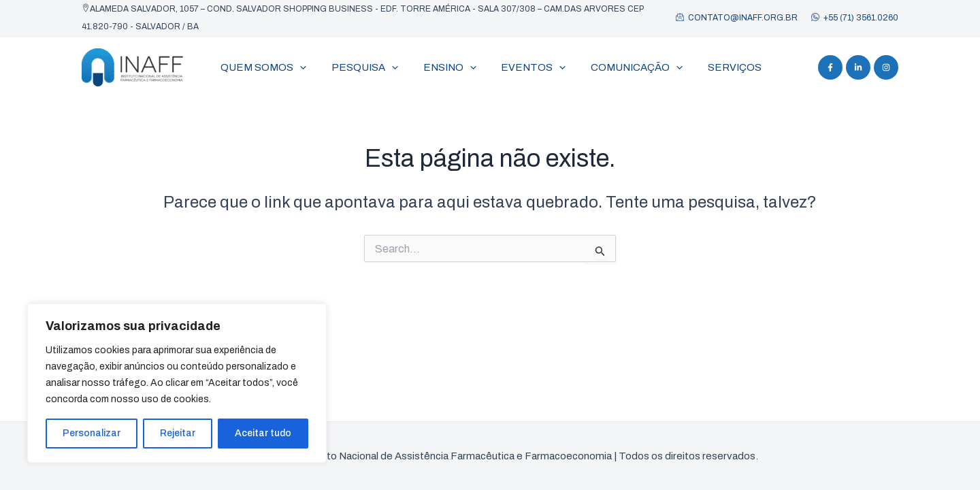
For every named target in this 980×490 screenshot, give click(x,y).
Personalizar (92, 433)
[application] (298, 67)
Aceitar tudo (263, 433)
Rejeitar (178, 433)
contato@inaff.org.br (743, 18)
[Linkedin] (858, 67)
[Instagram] (886, 67)
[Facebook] (830, 67)
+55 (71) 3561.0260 (861, 18)
